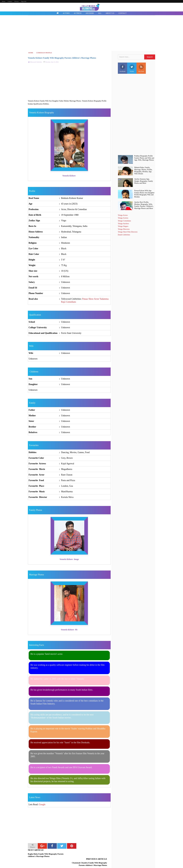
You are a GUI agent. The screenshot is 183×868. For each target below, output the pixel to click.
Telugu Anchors (123, 224)
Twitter (132, 68)
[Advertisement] (91, 33)
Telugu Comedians (124, 221)
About (4, 1)
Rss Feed (141, 68)
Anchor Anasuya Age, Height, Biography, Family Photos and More (144, 181)
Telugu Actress (123, 218)
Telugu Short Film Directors (128, 232)
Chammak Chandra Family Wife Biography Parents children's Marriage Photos (89, 855)
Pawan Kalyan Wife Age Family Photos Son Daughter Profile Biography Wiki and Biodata (144, 194)
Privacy (17, 1)
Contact (10, 1)
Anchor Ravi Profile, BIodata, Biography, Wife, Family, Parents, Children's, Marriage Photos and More (144, 205)
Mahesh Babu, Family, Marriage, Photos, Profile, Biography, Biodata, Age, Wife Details (143, 171)
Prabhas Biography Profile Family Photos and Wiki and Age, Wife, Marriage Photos (144, 158)
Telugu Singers (123, 226)
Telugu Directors (124, 229)
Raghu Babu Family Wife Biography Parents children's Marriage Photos (46, 855)
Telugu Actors (123, 215)
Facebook (123, 68)
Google (42, 804)
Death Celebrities (124, 235)
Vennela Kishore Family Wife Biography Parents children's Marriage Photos (62, 58)
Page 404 (24, 1)
